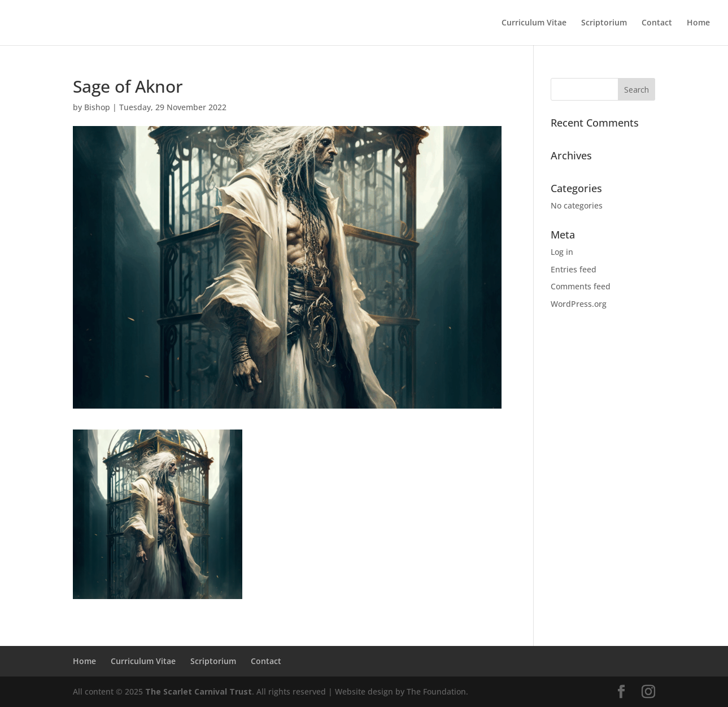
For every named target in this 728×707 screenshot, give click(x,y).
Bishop (97, 107)
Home (698, 23)
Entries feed (574, 269)
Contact (657, 23)
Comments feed (581, 286)
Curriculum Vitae (534, 23)
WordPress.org (579, 304)
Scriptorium (604, 23)
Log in (562, 252)
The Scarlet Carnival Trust (199, 691)
